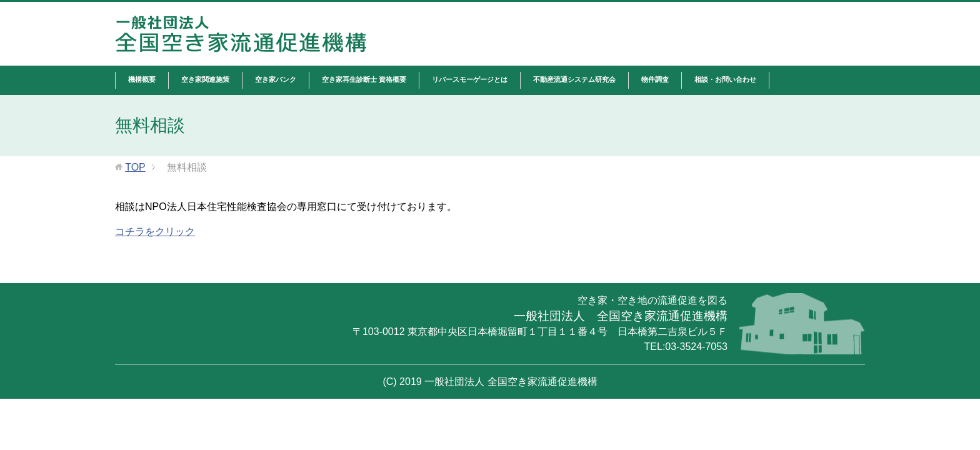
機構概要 (142, 79)
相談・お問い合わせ (725, 79)
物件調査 (655, 79)
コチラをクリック (155, 232)
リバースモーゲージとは (470, 79)
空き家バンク (276, 79)
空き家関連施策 (205, 79)
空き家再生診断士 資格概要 (364, 79)
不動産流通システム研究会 (574, 79)
